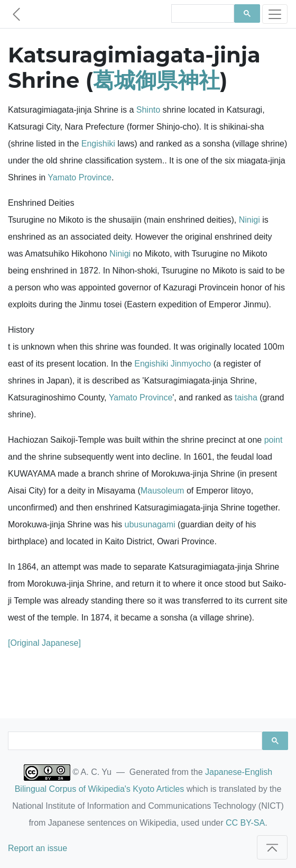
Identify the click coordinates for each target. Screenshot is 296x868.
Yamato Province (80, 177)
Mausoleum (163, 491)
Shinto (148, 110)
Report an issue (38, 848)
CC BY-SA (245, 823)
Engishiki (98, 144)
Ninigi (249, 220)
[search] (202, 14)
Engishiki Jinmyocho (173, 364)
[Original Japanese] (44, 643)
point (274, 440)
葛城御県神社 (156, 80)
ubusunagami (150, 524)
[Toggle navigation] (275, 14)
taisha (246, 398)
